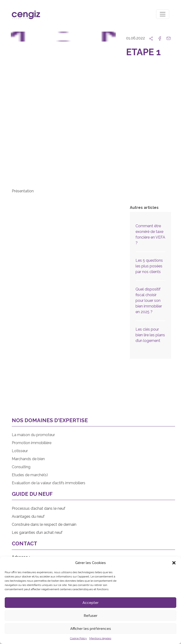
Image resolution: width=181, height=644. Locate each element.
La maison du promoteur (33, 435)
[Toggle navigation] (163, 14)
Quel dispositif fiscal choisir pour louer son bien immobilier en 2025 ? (149, 301)
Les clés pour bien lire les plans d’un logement (150, 335)
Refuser (90, 616)
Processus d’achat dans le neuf (39, 508)
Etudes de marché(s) (30, 475)
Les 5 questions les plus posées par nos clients (149, 266)
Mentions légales (100, 638)
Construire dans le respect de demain (44, 524)
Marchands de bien (28, 459)
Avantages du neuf (28, 516)
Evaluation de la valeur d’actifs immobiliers (49, 483)
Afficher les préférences (91, 629)
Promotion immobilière (32, 443)
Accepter (90, 603)
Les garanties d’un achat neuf (37, 532)
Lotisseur (20, 451)
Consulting (21, 467)
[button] (174, 563)
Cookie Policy (78, 638)
